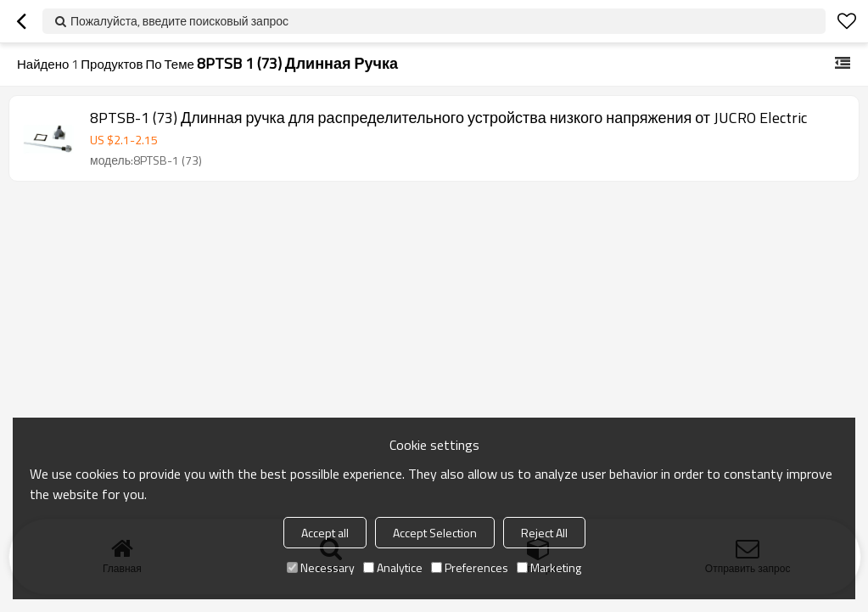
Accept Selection (435, 533)
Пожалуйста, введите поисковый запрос (179, 21)
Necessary (321, 567)
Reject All (544, 533)
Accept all (325, 533)
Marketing (549, 567)
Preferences (470, 567)
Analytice (393, 567)
